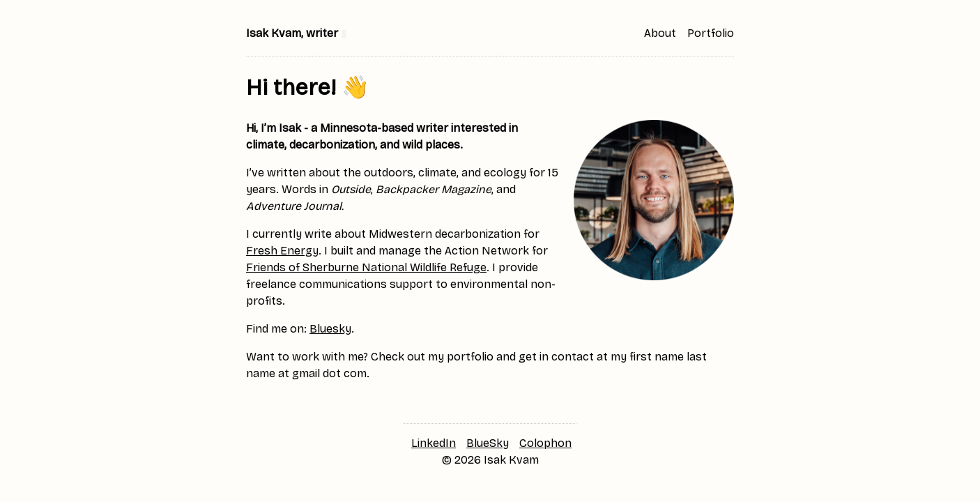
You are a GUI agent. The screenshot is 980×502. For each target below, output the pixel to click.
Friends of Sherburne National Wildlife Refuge (366, 267)
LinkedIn (434, 443)
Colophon (545, 443)
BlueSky (488, 443)
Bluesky (330, 329)
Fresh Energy (282, 251)
